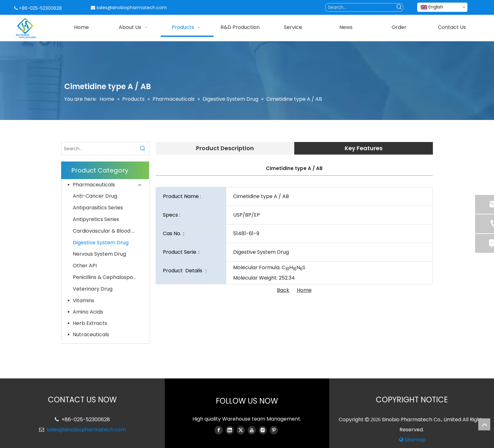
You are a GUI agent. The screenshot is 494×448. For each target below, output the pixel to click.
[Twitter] (241, 430)
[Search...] (360, 7)
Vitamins (83, 301)
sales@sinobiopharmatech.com (132, 8)
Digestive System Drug (101, 243)
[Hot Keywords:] (399, 7)
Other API (85, 266)
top (484, 424)
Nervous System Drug (99, 254)
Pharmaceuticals (94, 185)
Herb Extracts (90, 323)
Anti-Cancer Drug (95, 196)
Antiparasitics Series (98, 208)
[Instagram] (263, 430)
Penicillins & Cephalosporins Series (108, 277)
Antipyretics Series (96, 219)
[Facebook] (219, 430)
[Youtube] (252, 430)
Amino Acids (88, 312)
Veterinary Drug (93, 289)
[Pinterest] (274, 430)
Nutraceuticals (91, 335)
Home (304, 290)
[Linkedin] (230, 430)
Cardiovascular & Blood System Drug (108, 231)
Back (283, 290)
